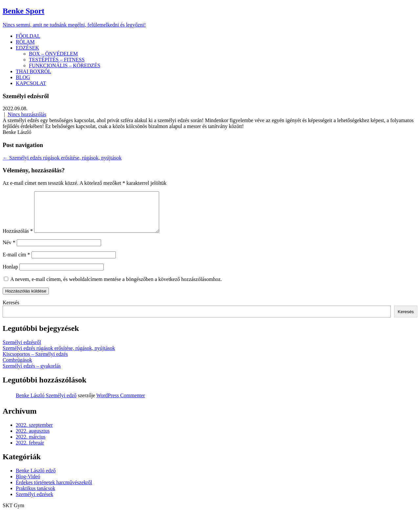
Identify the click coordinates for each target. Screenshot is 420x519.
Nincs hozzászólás (27, 114)
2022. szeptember (34, 433)
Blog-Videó (28, 484)
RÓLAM (25, 42)
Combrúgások (17, 368)
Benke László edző (36, 478)
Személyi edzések (34, 502)
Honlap (10, 275)
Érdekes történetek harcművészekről (54, 490)
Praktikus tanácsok (35, 496)
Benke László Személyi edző (46, 403)
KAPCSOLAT (31, 83)
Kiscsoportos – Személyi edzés (35, 362)
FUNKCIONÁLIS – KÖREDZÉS (65, 65)
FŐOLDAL (28, 36)
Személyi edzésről (22, 350)
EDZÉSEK (27, 48)
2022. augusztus (33, 439)
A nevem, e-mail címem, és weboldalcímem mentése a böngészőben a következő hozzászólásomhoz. (116, 287)
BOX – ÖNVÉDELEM (53, 54)
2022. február (30, 451)
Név (9, 250)
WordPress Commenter (120, 403)
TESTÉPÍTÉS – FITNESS (57, 60)
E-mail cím (16, 262)
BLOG (23, 77)
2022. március (31, 445)
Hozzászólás (18, 239)
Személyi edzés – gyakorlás (32, 374)
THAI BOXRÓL (33, 71)
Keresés (11, 310)
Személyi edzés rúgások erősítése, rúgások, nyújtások (62, 158)
